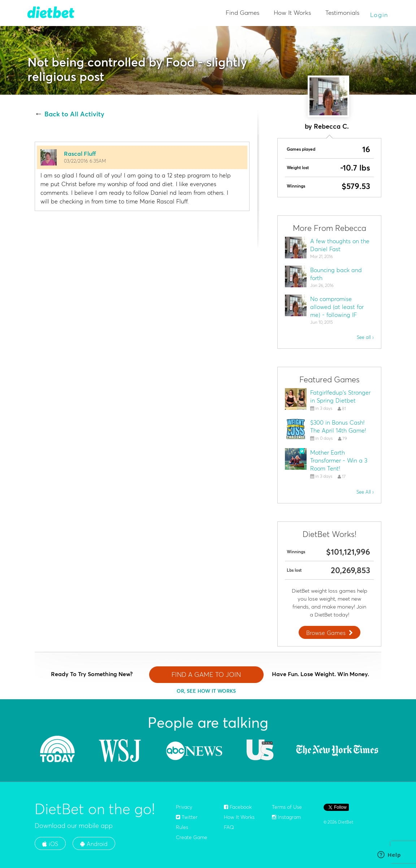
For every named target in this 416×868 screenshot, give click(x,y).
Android (94, 844)
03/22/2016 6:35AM (85, 161)
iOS (50, 844)
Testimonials (342, 12)
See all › (365, 337)
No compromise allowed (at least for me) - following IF (337, 307)
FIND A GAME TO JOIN (206, 674)
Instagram (286, 817)
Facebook (238, 807)
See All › (365, 492)
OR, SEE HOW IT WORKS (206, 691)
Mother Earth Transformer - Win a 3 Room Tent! (339, 460)
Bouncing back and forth (336, 274)
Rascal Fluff (80, 154)
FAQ (229, 827)
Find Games (242, 12)
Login (380, 15)
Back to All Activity (74, 114)
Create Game (192, 837)
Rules (182, 827)
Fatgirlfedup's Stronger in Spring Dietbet (340, 396)
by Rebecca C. (327, 126)
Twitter (187, 817)
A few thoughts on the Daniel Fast (340, 245)
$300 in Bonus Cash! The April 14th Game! (338, 426)
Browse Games (330, 633)
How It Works (292, 12)
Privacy (184, 807)
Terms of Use (287, 807)
